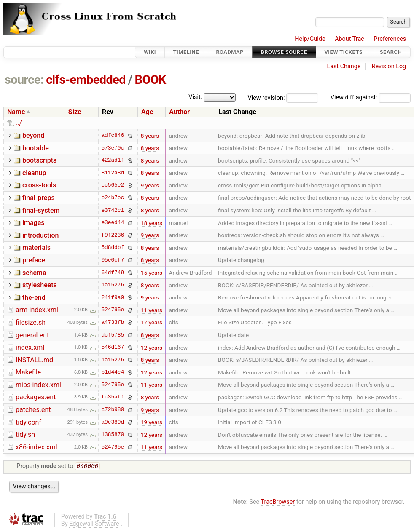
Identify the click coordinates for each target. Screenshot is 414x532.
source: (24, 80)
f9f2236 (113, 235)
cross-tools (39, 185)
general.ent (32, 335)
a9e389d (113, 422)
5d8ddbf (113, 248)
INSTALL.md (34, 360)
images (34, 223)
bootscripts (39, 160)
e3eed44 (113, 223)
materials (36, 247)
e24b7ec (113, 198)
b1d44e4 (113, 372)
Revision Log (389, 66)
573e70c (113, 148)
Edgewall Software (94, 525)
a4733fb (113, 322)
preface (34, 260)
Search (391, 52)
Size (75, 112)
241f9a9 (113, 297)
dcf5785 (113, 335)
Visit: (195, 97)
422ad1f (113, 160)
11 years (152, 310)
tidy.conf (28, 422)
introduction (41, 235)
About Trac (349, 39)
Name (16, 112)
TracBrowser (278, 503)
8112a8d (113, 173)
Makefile (28, 372)
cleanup (34, 173)
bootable (36, 148)
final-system (41, 210)
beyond (33, 135)
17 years (152, 322)
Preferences (390, 39)
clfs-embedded (86, 80)
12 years (152, 348)
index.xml (30, 347)
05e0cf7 (113, 260)
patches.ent (33, 410)
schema (34, 273)
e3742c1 (113, 210)
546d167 (113, 348)
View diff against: (371, 98)
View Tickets (344, 52)
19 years (152, 422)
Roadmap (230, 52)
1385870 (113, 435)
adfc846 (113, 136)
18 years (152, 223)
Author (179, 112)
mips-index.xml (38, 385)
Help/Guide (310, 39)
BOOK (151, 80)
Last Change (344, 66)
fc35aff (113, 397)
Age (147, 112)
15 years (152, 273)
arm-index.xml (37, 310)
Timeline (186, 52)
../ (19, 123)
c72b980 (113, 410)
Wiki (150, 52)
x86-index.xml (36, 447)
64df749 (113, 273)
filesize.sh (31, 322)
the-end (34, 298)
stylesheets (40, 285)
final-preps (39, 198)
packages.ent (36, 397)
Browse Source (284, 52)
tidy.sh (25, 434)
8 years (150, 136)
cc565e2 (113, 185)
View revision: (266, 98)
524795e (113, 310)
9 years (150, 185)
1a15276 (113, 285)
